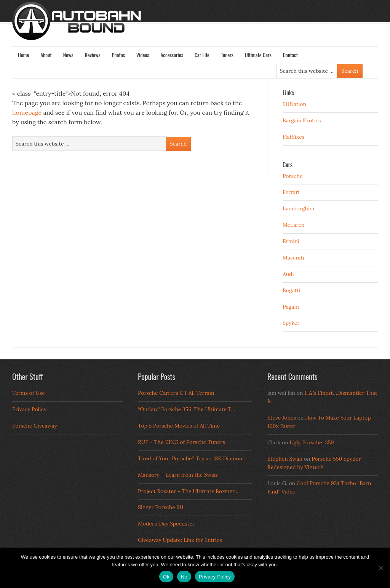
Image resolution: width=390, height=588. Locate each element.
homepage (27, 112)
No (184, 577)
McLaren (294, 225)
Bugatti (292, 290)
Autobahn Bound (207, 27)
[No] (380, 568)
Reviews (93, 55)
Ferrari (291, 192)
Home (23, 55)
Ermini (291, 241)
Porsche (293, 176)
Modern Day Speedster (166, 524)
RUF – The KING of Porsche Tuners (181, 442)
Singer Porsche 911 (161, 507)
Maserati (293, 258)
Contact (290, 55)
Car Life (202, 55)
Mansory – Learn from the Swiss (178, 475)
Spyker (291, 323)
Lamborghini (298, 208)
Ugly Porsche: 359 (312, 442)
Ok (166, 577)
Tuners (227, 55)
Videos (143, 55)
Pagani (291, 307)
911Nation (294, 104)
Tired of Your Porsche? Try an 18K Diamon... (192, 458)
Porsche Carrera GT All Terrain (176, 393)
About (46, 55)
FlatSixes (293, 137)
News (68, 55)
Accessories (172, 55)
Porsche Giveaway (35, 426)
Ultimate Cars (258, 55)
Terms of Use (29, 393)
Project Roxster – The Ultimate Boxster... (188, 491)
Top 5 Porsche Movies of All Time (179, 426)
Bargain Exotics (302, 120)
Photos (118, 55)
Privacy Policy (29, 409)
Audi (288, 274)
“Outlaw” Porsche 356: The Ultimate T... (186, 409)
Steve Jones (282, 418)
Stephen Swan (285, 459)
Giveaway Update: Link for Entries (180, 540)
